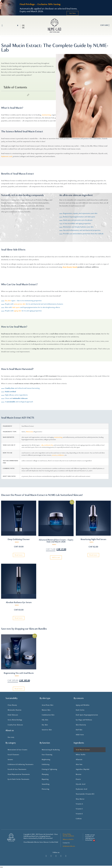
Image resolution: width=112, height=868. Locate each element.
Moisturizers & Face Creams (17, 750)
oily (42, 445)
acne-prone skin (20, 304)
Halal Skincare (13, 715)
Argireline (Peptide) (83, 769)
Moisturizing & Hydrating (51, 750)
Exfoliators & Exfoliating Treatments (21, 764)
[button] (2, 25)
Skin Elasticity (81, 725)
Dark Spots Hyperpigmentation (87, 715)
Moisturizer (30, 432)
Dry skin (8, 301)
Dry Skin (45, 725)
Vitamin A (79, 804)
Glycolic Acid (80, 784)
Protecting (45, 789)
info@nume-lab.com (69, 846)
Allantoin (79, 760)
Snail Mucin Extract (83, 750)
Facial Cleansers (13, 755)
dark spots (16, 307)
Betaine (79, 774)
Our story (11, 737)
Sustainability (11, 698)
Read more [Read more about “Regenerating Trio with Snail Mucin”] (19, 689)
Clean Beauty (12, 705)
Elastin (78, 779)
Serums (10, 760)
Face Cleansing (47, 755)
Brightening (46, 760)
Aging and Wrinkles (83, 705)
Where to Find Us (68, 839)
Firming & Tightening (49, 769)
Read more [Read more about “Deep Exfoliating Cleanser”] (19, 555)
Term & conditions (68, 836)
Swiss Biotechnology (15, 720)
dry (52, 445)
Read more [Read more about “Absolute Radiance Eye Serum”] (19, 618)
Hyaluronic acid (7, 156)
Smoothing (46, 784)
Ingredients (79, 743)
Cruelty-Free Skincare (15, 725)
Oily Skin (45, 720)
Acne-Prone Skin (48, 705)
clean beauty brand (70, 267)
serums (54, 455)
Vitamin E (79, 814)
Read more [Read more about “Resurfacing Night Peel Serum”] (93, 555)
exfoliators (61, 455)
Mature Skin (46, 710)
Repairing (45, 779)
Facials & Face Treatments (17, 769)
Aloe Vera (79, 764)
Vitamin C (79, 809)
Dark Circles (80, 710)
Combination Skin (48, 715)
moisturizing (58, 437)
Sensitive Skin (47, 730)
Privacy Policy (67, 834)
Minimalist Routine (14, 710)
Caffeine (79, 819)
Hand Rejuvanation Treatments (19, 774)
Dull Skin (79, 730)
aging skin (18, 311)
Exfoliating (46, 764)
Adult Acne (80, 735)
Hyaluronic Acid (81, 789)
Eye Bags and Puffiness (84, 720)
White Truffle (81, 755)
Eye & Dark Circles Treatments (18, 779)
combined (47, 445)
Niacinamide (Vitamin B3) (85, 794)
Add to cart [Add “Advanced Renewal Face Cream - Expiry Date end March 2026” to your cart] (56, 557)
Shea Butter (80, 799)
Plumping (45, 774)
